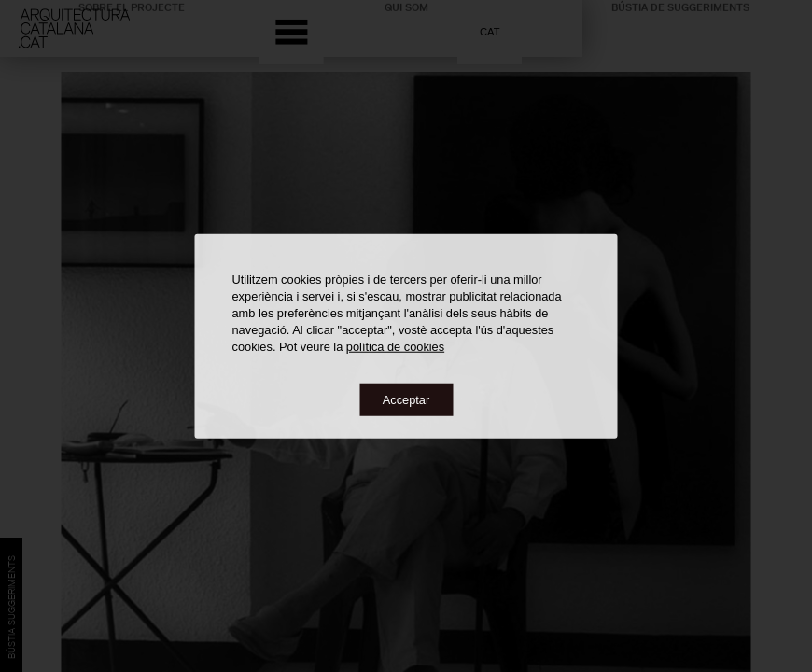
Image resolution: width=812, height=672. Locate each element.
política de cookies (395, 346)
